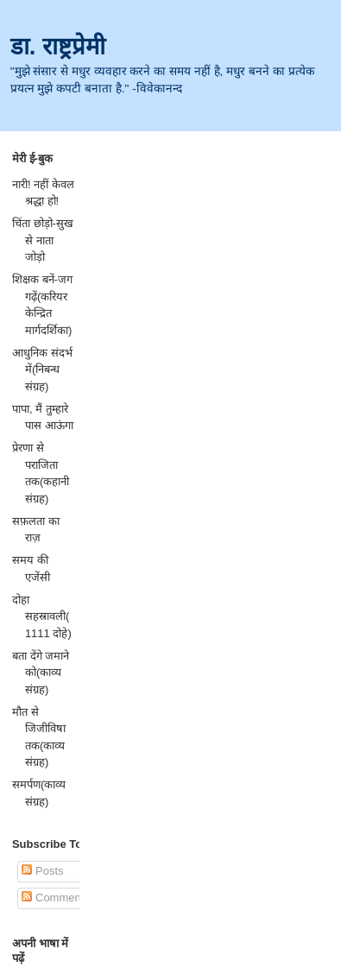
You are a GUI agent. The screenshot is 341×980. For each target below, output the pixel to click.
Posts (42, 871)
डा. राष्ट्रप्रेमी (58, 46)
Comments (55, 898)
